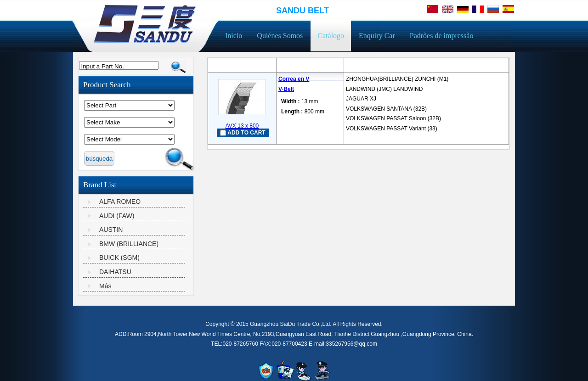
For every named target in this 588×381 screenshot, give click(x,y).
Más (105, 286)
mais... (354, 138)
